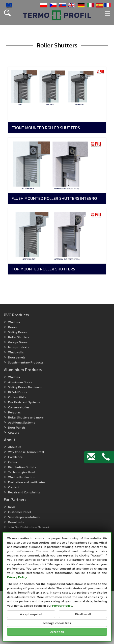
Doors (12, 327)
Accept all (57, 632)
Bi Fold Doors (18, 392)
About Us (15, 447)
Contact (14, 487)
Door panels (17, 357)
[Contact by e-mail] (91, 457)
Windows (14, 322)
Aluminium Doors (20, 382)
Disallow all (83, 614)
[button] (43, 5)
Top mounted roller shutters (43, 269)
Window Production (22, 477)
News (12, 507)
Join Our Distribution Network (29, 527)
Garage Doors (18, 342)
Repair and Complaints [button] (24, 492)
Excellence (15, 457)
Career (13, 462)
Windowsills (16, 352)
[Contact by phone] (106, 457)
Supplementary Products (26, 362)
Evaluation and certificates (27, 482)
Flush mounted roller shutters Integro (54, 198)
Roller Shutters (19, 337)
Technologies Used (22, 472)
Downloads (16, 522)
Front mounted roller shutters (46, 128)
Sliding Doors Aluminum (25, 387)
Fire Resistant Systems (24, 402)
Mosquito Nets (19, 347)
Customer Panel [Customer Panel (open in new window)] (19, 512)
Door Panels (17, 428)
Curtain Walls (17, 397)
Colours (13, 433)
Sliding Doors (17, 332)
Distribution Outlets (22, 467)
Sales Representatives (24, 517)
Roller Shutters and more (26, 417)
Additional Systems (22, 423)
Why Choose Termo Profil (26, 452)
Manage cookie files (57, 623)
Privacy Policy (17, 577)
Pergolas (14, 412)
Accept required (31, 614)
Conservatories (19, 407)
